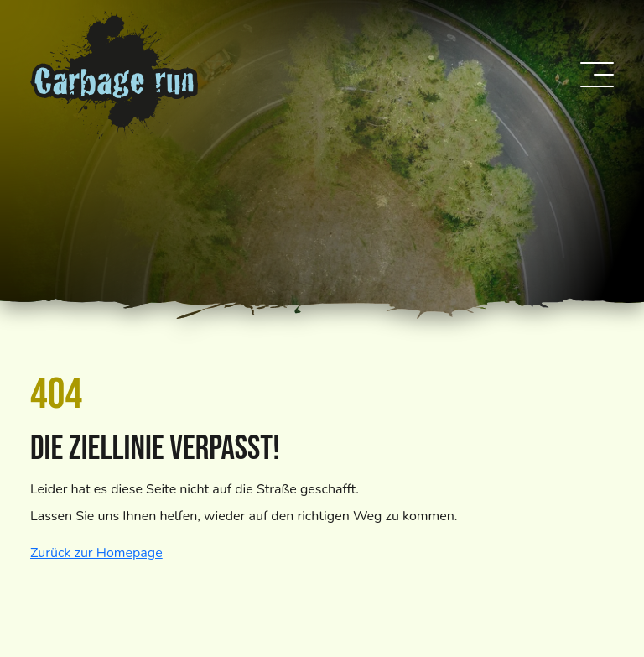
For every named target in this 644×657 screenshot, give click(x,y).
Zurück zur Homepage (96, 553)
